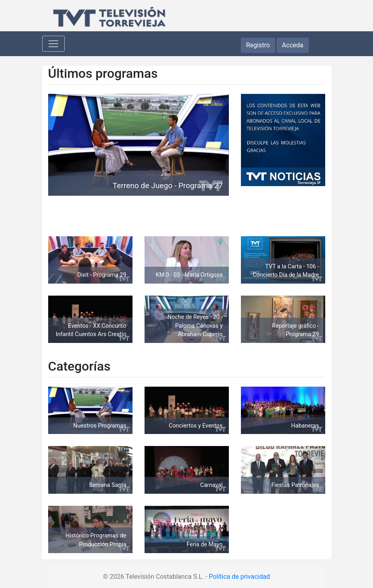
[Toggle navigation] (53, 44)
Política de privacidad (239, 577)
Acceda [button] (292, 45)
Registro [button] (258, 45)
